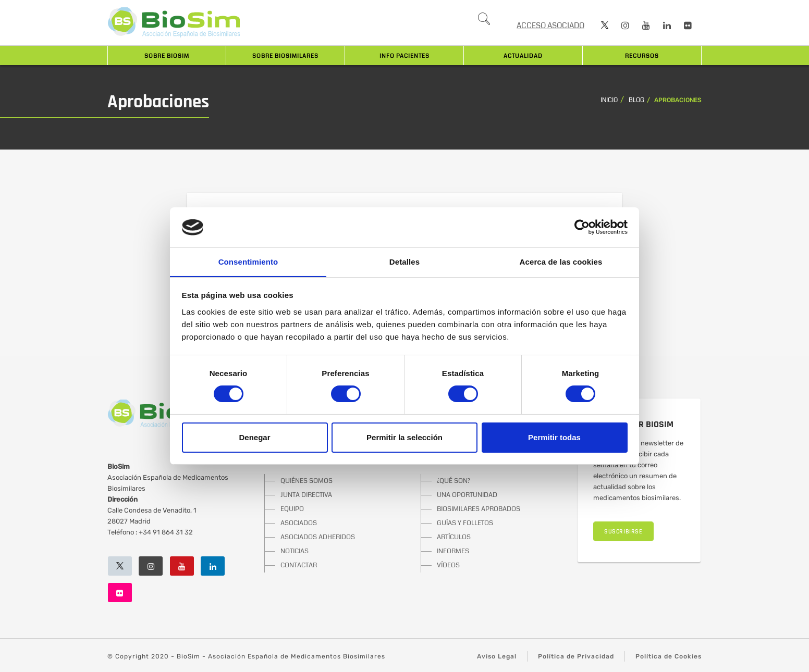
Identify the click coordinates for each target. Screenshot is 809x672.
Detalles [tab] (404, 261)
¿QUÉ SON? (453, 481)
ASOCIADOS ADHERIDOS (318, 537)
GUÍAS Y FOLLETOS (465, 523)
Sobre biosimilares (285, 56)
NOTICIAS (295, 551)
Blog (636, 100)
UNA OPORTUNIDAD (467, 495)
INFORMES (453, 551)
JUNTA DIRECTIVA (306, 495)
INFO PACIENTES (404, 56)
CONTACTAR (299, 565)
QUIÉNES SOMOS (307, 481)
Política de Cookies (669, 656)
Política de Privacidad (576, 656)
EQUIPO (292, 509)
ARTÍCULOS (454, 537)
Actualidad (523, 56)
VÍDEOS (448, 565)
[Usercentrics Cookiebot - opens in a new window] (582, 227)
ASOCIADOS (299, 523)
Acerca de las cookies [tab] (561, 261)
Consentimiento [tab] (248, 261)
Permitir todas (554, 437)
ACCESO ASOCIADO (550, 26)
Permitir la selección (404, 437)
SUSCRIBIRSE (623, 532)
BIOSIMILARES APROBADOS (479, 509)
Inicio (609, 100)
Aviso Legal (497, 656)
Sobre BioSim (167, 56)
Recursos (642, 56)
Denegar (254, 437)
